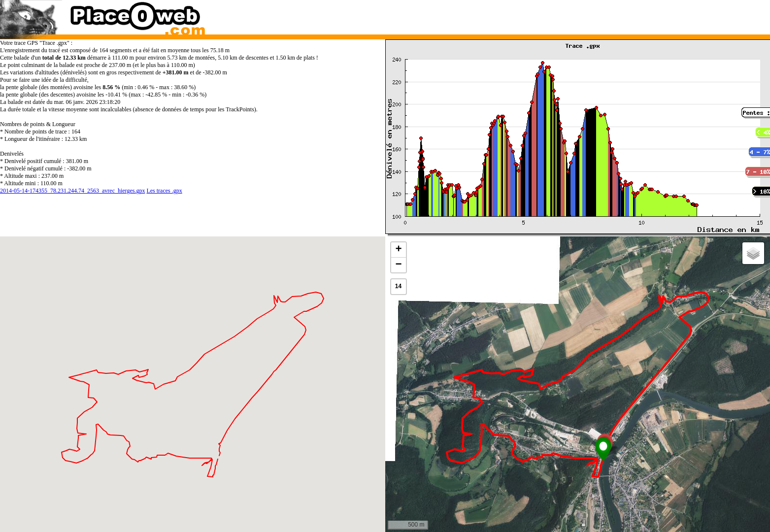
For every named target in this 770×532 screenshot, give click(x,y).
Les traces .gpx (164, 191)
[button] (603, 449)
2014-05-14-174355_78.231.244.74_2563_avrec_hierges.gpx (72, 191)
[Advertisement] (567, 15)
